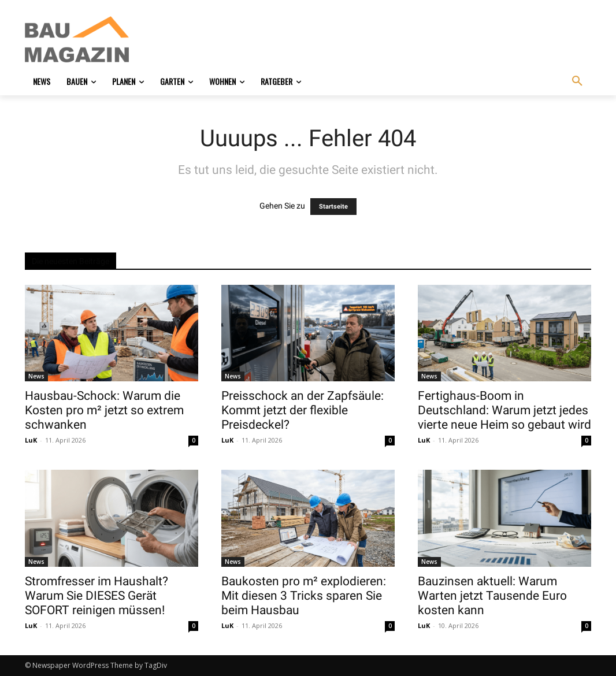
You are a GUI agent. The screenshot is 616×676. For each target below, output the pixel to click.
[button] (577, 81)
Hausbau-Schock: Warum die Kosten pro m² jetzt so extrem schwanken (104, 410)
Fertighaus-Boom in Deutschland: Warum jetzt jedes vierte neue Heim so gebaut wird (504, 410)
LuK (31, 440)
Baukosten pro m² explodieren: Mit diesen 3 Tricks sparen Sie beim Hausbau (304, 596)
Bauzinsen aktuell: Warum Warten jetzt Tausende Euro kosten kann (492, 596)
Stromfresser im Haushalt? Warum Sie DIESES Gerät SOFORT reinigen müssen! (97, 596)
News (36, 376)
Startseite (333, 207)
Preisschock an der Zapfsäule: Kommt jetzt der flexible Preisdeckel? (303, 410)
